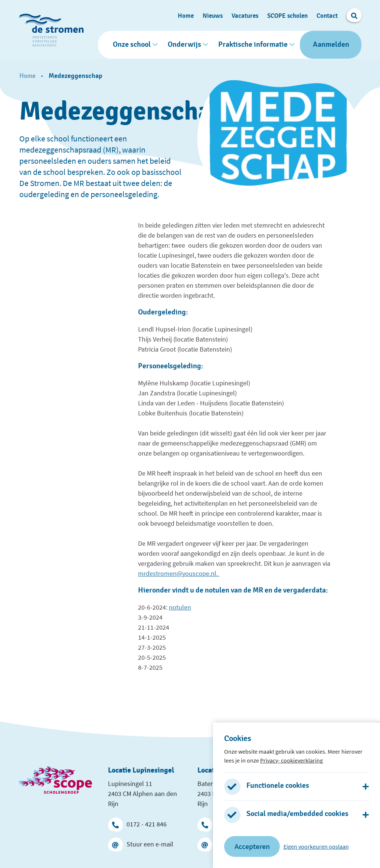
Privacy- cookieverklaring (291, 760)
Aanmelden (331, 44)
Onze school (132, 44)
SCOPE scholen (287, 15)
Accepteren (252, 846)
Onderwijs (184, 44)
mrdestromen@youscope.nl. (179, 572)
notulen (180, 606)
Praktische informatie (253, 44)
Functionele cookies (278, 786)
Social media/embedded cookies (297, 814)
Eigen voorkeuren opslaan (316, 846)
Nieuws (213, 15)
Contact (327, 15)
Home (186, 15)
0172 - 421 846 (137, 823)
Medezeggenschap (76, 75)
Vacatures (245, 15)
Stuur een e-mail (141, 843)
